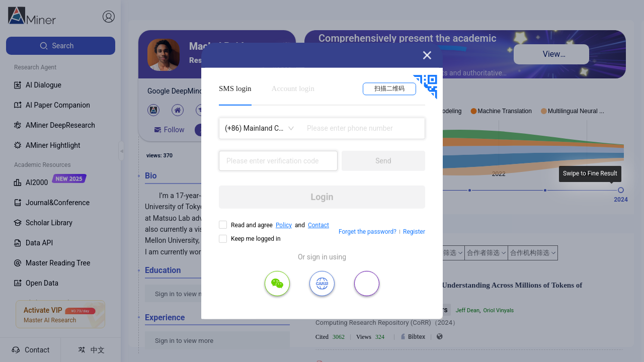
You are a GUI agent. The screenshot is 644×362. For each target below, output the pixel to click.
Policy (284, 225)
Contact (318, 225)
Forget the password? (368, 232)
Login (322, 197)
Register (414, 232)
